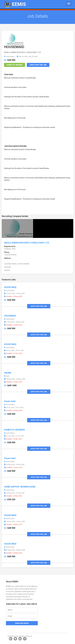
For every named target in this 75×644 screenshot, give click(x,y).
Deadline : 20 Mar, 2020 (13, 496)
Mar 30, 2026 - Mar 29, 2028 (27, 56)
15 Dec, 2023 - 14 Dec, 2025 (15, 522)
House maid (10, 401)
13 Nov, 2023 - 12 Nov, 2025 (14, 293)
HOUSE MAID (10, 287)
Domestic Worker (15, 65)
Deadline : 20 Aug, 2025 (13, 410)
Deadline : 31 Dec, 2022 (13, 353)
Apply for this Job (38, 65)
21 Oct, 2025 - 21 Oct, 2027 (14, 436)
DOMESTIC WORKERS (15, 430)
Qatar (7, 376)
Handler (8, 373)
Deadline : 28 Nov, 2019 (13, 524)
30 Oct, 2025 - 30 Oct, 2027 (14, 351)
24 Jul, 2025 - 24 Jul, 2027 (14, 408)
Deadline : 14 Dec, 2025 (13, 467)
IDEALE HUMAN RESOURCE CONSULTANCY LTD (27, 243)
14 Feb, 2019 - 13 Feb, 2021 (14, 493)
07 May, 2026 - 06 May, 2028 (15, 550)
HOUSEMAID (14, 47)
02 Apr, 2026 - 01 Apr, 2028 (14, 465)
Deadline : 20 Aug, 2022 (13, 296)
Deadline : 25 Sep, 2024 (13, 382)
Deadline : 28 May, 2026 (13, 553)
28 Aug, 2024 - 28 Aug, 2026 (15, 379)
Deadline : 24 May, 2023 (13, 325)
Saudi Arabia (9, 56)
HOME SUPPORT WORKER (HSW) (20, 487)
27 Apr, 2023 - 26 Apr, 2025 (14, 322)
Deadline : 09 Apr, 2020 (13, 439)
